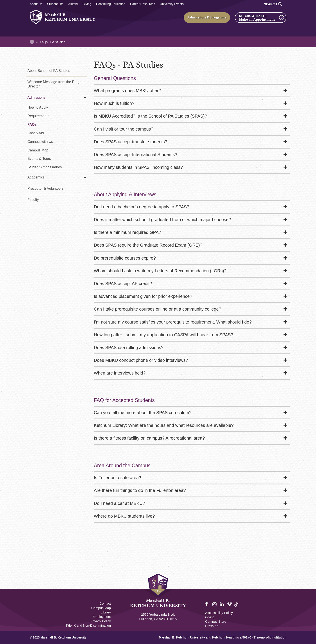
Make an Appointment (257, 20)
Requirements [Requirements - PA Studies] (38, 116)
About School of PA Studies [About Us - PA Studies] (49, 71)
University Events (172, 4)
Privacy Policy (101, 621)
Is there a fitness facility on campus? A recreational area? (149, 438)
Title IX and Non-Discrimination (88, 625)
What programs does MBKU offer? (127, 91)
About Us (36, 4)
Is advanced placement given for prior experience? (143, 296)
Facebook (208, 604)
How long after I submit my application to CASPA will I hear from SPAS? (164, 335)
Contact (105, 603)
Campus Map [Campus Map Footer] (101, 608)
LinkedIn (222, 604)
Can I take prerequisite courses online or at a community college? (158, 309)
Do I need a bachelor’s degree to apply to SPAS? (142, 207)
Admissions (36, 97)
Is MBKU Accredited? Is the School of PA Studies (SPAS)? (151, 116)
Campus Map (38, 150)
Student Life (55, 4)
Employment (102, 617)
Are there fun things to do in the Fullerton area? (140, 490)
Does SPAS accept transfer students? (131, 142)
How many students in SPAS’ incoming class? (138, 167)
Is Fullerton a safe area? (118, 478)
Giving (87, 4)
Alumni (73, 4)
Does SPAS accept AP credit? (123, 284)
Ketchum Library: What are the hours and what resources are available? (164, 425)
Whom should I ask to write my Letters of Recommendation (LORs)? (160, 271)
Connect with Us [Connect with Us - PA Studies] (40, 142)
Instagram (215, 604)
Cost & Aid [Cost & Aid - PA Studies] (36, 133)
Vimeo (230, 604)
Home (32, 42)
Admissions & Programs (207, 17)
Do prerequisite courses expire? (125, 258)
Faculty (33, 200)
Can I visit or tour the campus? (124, 129)
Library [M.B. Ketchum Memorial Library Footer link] (106, 612)
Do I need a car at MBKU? (119, 503)
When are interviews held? (120, 373)
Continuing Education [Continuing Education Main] (111, 4)
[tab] (192, 91)
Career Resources (143, 4)
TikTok (237, 607)
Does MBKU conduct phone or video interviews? (141, 360)
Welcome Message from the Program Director (57, 84)
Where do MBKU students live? (124, 516)
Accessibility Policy (219, 613)
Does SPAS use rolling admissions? (129, 347)
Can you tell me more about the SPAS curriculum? (143, 413)
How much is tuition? (114, 103)
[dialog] (303, 631)
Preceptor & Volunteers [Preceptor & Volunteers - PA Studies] (46, 188)
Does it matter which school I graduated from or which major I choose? (162, 220)
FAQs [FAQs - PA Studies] (32, 125)
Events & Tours (39, 159)
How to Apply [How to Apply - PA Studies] (38, 107)
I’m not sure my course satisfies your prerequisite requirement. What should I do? (173, 322)
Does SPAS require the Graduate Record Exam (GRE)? (148, 245)
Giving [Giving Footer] (210, 617)
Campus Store (216, 621)
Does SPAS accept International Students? (136, 155)
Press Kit (212, 626)
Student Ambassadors (45, 167)
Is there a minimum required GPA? (127, 232)
